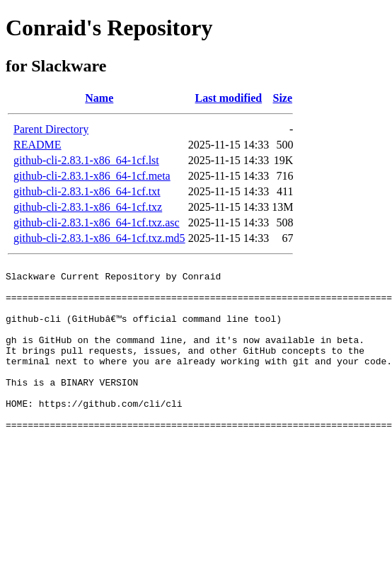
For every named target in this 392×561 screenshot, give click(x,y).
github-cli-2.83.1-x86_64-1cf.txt (87, 191)
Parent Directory (51, 129)
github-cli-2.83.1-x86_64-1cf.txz (88, 207)
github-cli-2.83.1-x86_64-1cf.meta (92, 176)
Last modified (229, 98)
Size (282, 98)
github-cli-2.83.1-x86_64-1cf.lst (86, 160)
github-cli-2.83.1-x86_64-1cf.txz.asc (97, 222)
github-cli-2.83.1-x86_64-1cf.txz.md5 (99, 238)
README (38, 145)
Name (99, 98)
